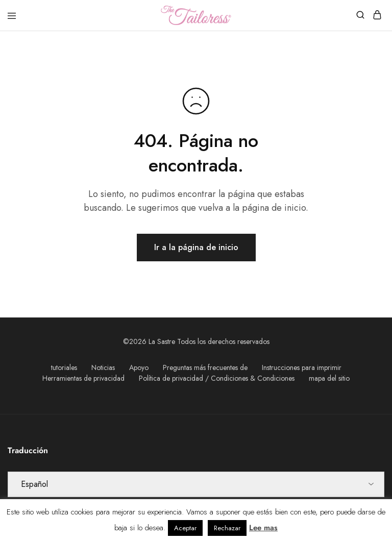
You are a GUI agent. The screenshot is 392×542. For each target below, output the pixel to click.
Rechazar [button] (227, 528)
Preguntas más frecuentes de (205, 367)
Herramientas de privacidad (83, 378)
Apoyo (139, 367)
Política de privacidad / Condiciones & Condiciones (217, 378)
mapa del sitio (329, 378)
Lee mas (263, 528)
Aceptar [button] (185, 528)
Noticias (103, 367)
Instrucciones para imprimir (302, 367)
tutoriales (64, 367)
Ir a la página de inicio (196, 247)
